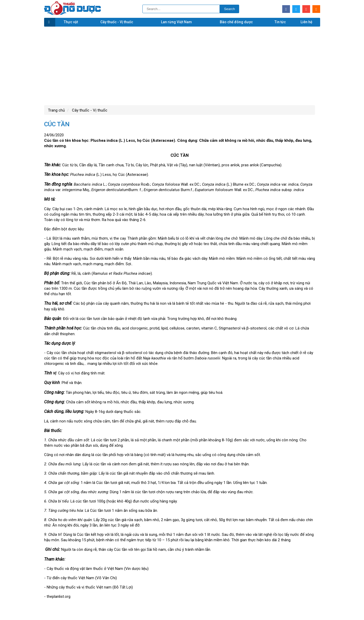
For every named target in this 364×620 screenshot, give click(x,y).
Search (229, 9)
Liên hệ (306, 22)
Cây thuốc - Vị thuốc (117, 22)
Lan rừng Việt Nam (176, 22)
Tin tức (280, 22)
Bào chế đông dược (236, 22)
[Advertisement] (182, 65)
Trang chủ (56, 110)
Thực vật (71, 22)
